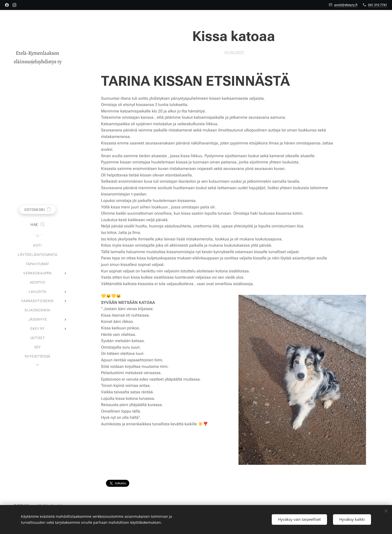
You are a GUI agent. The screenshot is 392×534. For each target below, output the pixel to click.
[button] (37, 225)
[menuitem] (37, 246)
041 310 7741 (377, 5)
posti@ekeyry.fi (346, 5)
